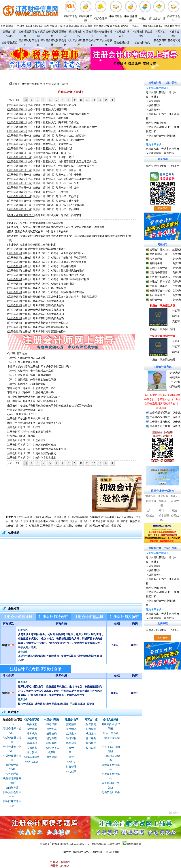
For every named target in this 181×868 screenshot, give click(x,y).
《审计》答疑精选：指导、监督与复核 (29, 375)
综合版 (6, 693)
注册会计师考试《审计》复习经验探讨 (44, 288)
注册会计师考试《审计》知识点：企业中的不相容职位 (53, 253)
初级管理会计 (8, 26)
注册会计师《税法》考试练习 (36, 517)
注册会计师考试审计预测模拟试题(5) (43, 318)
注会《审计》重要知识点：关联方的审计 (51, 144)
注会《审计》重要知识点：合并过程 (48, 192)
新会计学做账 (111, 733)
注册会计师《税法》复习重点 (57, 526)
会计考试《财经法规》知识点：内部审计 (58, 215)
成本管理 (164, 516)
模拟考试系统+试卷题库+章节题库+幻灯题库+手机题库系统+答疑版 (56, 704)
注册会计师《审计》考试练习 (52, 521)
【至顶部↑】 (174, 813)
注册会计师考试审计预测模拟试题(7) (43, 310)
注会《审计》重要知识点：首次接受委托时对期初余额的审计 (62, 127)
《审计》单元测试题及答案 (23, 362)
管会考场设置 (9, 43)
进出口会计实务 (111, 792)
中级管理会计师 (159, 254)
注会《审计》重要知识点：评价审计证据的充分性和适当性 (61, 166)
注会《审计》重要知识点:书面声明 (47, 110)
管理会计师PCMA (160, 250)
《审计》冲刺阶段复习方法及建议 (27, 358)
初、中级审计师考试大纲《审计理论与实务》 (33, 401)
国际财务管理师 (159, 272)
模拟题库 (32, 748)
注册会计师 (159, 19)
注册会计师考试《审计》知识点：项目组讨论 (48, 284)
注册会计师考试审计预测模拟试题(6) (43, 314)
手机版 (116, 852)
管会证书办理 (122, 43)
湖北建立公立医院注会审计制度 (38, 245)
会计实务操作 (111, 720)
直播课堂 (32, 724)
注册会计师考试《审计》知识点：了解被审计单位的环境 (54, 258)
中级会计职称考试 (160, 282)
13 (100, 100)
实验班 (176, 322)
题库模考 (115, 26)
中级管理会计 (25, 26)
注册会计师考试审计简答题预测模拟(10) (45, 327)
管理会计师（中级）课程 (163, 83)
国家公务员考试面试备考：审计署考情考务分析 (42, 232)
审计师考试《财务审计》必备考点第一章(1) (32, 392)
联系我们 (57, 844)
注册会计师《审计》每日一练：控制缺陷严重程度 (61, 114)
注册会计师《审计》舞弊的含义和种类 (29, 432)
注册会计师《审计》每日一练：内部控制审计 (58, 140)
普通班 (176, 341)
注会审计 (137, 26)
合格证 (163, 501)
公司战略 (71, 771)
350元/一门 (117, 645)
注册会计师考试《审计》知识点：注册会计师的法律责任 (54, 262)
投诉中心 (86, 852)
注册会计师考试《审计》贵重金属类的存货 (32, 453)
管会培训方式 (142, 43)
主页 (178, 26)
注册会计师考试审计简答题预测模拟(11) (45, 323)
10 (81, 100)
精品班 (176, 316)
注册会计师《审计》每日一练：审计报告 (56, 183)
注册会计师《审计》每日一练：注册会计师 (57, 170)
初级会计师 (101, 19)
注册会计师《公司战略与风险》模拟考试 (98, 526)
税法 (71, 757)
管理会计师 (156, 300)
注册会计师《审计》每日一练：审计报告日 (57, 175)
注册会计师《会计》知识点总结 (88, 521)
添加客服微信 (134, 844)
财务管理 (52, 757)
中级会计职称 (57, 26)
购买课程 (163, 159)
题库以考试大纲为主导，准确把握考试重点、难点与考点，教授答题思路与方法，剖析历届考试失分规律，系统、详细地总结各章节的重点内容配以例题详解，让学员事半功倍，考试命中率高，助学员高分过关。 (60, 691)
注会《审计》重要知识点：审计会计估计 (51, 149)
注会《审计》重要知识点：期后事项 (48, 118)
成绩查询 (32, 738)
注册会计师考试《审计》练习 (24, 427)
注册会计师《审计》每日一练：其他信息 (56, 196)
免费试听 (175, 373)
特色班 (6, 645)
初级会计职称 (41, 26)
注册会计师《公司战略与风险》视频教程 (77, 517)
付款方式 (66, 852)
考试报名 (163, 496)
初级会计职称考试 (160, 277)
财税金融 (148, 26)
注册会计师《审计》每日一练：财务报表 (56, 201)
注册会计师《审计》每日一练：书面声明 (56, 209)
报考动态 (32, 734)
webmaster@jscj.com (80, 844)
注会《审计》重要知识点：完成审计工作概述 (53, 123)
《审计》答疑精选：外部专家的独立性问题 (32, 380)
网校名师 (175, 377)
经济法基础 (32, 762)
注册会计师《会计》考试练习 (118, 517)
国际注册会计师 (159, 268)
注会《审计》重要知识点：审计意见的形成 (52, 105)
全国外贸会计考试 (160, 291)
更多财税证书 (101, 26)
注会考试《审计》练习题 (21, 436)
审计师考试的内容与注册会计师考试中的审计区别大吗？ (39, 367)
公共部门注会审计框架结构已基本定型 (42, 223)
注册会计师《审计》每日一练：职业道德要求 (58, 205)
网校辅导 (163, 245)
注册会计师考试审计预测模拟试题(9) (43, 301)
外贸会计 (126, 26)
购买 (135, 645)
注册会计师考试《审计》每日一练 (52, 153)
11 (87, 100)
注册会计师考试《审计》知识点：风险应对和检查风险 (53, 292)
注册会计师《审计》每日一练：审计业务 (56, 188)
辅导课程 (32, 743)
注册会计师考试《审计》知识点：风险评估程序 (49, 266)
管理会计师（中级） (157, 166)
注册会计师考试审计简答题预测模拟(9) (44, 332)
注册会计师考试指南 (163, 491)
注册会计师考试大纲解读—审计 (25, 410)
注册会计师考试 (159, 286)
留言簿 (76, 852)
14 (106, 100)
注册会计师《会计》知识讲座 (22, 526)
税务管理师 (86, 26)
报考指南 (32, 729)
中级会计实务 (52, 748)
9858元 (175, 166)
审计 (71, 752)
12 (94, 100)
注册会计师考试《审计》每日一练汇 (54, 157)
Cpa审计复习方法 (17, 353)
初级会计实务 (32, 757)
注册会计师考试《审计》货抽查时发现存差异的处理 (37, 449)
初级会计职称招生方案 (163, 306)
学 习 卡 (175, 382)
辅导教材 (32, 752)
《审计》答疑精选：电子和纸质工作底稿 (30, 371)
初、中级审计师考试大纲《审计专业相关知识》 (34, 397)
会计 (71, 748)
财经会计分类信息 (32, 84)
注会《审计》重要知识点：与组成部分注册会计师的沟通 (60, 179)
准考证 (174, 496)
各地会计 (159, 26)
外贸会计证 (91, 720)
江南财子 (45, 844)
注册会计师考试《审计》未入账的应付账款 (32, 445)
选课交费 (175, 386)
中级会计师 (145, 19)
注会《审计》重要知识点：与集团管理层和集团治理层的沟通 (62, 162)
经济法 (52, 752)
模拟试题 (91, 748)
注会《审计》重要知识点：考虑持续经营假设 (53, 131)
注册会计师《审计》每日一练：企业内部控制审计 (61, 136)
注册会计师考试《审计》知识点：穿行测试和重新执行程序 (56, 279)
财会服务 (169, 26)
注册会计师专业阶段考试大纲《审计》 (44, 249)
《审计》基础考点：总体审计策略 (27, 384)
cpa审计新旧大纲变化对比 (22, 414)
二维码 (107, 852)
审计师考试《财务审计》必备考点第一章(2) (32, 388)
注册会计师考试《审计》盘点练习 (27, 440)
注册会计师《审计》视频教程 (123, 521)
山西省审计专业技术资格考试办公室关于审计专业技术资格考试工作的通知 (62, 227)
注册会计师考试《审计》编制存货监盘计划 (32, 458)
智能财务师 (12, 788)
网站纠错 (97, 852)
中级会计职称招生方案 (163, 336)
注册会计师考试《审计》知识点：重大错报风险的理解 (53, 271)
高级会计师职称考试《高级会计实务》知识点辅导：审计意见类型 (60, 297)
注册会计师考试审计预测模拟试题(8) (43, 305)
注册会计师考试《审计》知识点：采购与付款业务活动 (53, 275)
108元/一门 (117, 693)
